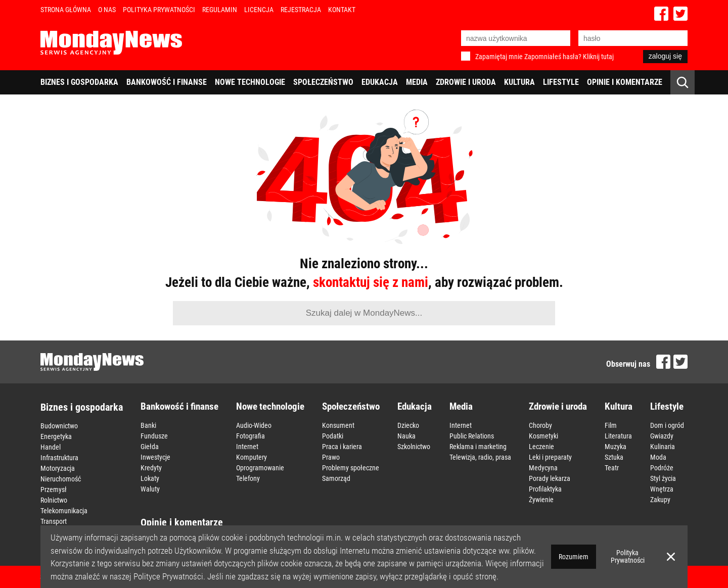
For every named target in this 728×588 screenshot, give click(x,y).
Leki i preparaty (550, 457)
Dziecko (408, 425)
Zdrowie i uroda (466, 82)
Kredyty (151, 468)
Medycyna (543, 468)
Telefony (248, 478)
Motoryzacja (58, 468)
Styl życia (663, 478)
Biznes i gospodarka (79, 82)
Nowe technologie (250, 82)
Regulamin (220, 10)
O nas (107, 10)
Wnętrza (662, 489)
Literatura (618, 436)
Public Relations (472, 436)
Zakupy (660, 500)
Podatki (333, 436)
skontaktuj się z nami (371, 282)
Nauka (406, 436)
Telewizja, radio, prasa (480, 457)
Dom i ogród (667, 425)
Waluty (150, 489)
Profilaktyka (545, 489)
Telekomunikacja (64, 511)
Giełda (150, 447)
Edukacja (380, 82)
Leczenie (541, 447)
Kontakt (342, 10)
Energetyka (56, 436)
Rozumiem (574, 557)
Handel (51, 447)
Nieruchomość (61, 479)
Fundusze (154, 436)
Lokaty (150, 478)
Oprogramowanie (260, 468)
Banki (148, 425)
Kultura (519, 82)
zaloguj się (665, 56)
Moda (658, 457)
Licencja (259, 10)
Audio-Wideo (254, 425)
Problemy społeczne (351, 468)
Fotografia (251, 436)
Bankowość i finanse (167, 82)
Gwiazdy (662, 436)
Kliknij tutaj (598, 57)
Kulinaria (663, 447)
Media (417, 82)
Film (611, 425)
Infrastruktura (59, 458)
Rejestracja (301, 10)
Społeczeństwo (323, 82)
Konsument (338, 425)
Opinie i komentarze (625, 82)
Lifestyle (561, 82)
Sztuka (614, 457)
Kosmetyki (543, 436)
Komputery (252, 457)
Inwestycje (155, 457)
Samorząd (336, 478)
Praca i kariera (342, 447)
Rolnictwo (54, 500)
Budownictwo (59, 426)
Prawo (331, 457)
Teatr (612, 468)
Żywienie (541, 500)
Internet (247, 447)
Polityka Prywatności (159, 10)
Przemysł (54, 489)
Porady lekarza (550, 478)
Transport (54, 521)
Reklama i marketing (478, 447)
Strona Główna (66, 10)
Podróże (662, 468)
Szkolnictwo (414, 447)
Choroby (540, 425)
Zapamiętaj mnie (499, 57)
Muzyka (616, 447)
